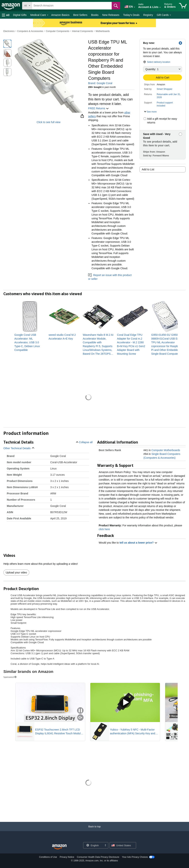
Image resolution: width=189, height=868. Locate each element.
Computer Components (57, 31)
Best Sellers (80, 15)
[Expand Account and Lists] (160, 7)
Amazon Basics (60, 15)
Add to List (148, 169)
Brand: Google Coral (100, 83)
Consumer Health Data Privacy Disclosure (98, 857)
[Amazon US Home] (59, 847)
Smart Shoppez (165, 89)
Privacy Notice (67, 857)
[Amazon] (11, 6)
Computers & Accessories (30, 31)
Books (95, 15)
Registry (148, 15)
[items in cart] (183, 6)
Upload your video (16, 572)
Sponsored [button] (10, 677)
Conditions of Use (48, 857)
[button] (6, 15)
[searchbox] (72, 6)
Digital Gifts (20, 15)
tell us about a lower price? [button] (138, 543)
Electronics (9, 31)
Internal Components (82, 31)
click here (104, 529)
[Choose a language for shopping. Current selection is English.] (93, 845)
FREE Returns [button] (98, 108)
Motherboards (103, 31)
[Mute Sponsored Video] (80, 718)
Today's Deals (131, 15)
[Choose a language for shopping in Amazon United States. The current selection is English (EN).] (128, 6)
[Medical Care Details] (48, 15)
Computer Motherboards (166, 450)
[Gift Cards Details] (170, 15)
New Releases (111, 15)
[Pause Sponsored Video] (80, 711)
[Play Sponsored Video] (125, 702)
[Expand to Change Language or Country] (134, 7)
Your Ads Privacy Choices (135, 857)
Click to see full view (49, 122)
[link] (30, 342)
